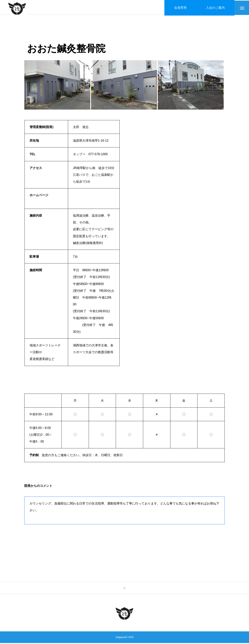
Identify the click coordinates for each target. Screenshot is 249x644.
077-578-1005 (98, 155)
